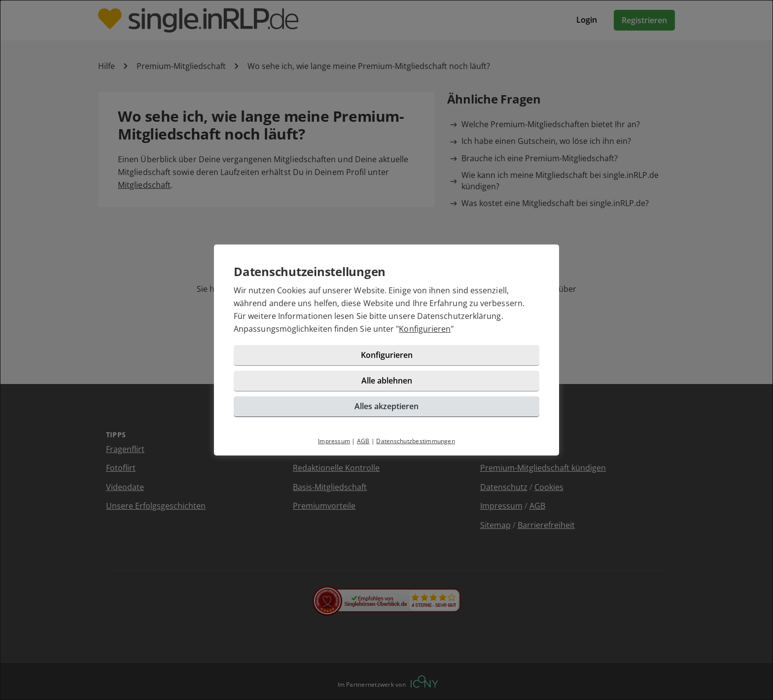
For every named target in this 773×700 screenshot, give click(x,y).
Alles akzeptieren (386, 406)
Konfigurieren (425, 329)
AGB (363, 441)
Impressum (334, 441)
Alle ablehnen (387, 381)
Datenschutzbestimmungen (416, 441)
